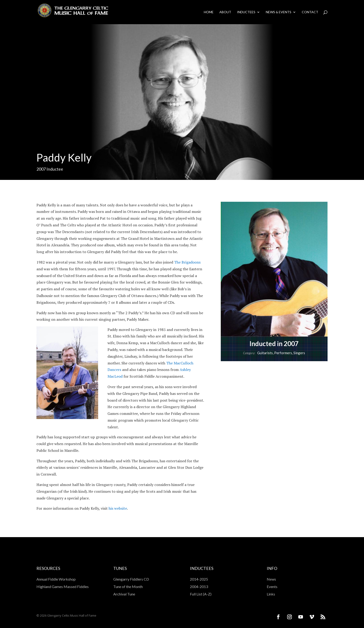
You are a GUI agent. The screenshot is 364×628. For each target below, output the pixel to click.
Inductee (55, 169)
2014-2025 (199, 579)
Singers (299, 353)
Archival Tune (124, 594)
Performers (283, 353)
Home (209, 12)
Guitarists (265, 353)
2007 (41, 169)
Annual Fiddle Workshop (56, 579)
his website (118, 508)
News (271, 579)
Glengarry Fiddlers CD (131, 579)
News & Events (279, 12)
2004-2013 (199, 587)
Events (272, 587)
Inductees (246, 12)
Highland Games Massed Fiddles (63, 587)
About (225, 12)
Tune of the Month (128, 587)
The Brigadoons (187, 262)
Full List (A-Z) (201, 594)
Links (271, 594)
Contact (310, 12)
